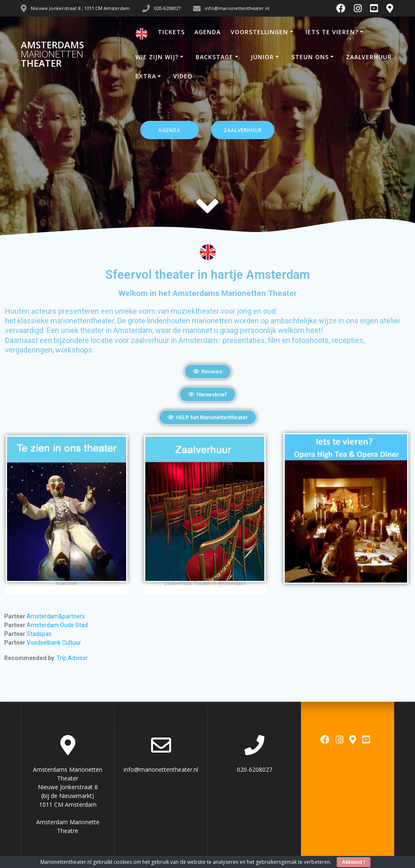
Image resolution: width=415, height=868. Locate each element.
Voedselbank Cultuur (54, 643)
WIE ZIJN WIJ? (157, 57)
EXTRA (146, 76)
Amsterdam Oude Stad (57, 625)
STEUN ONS (310, 57)
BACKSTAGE (214, 57)
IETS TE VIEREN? (332, 32)
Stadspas (39, 634)
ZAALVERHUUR (369, 57)
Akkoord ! (353, 862)
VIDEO (183, 76)
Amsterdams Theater (52, 54)
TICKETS (171, 32)
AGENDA (207, 32)
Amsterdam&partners (56, 616)
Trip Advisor (72, 658)
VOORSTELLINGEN (259, 32)
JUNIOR (262, 57)
